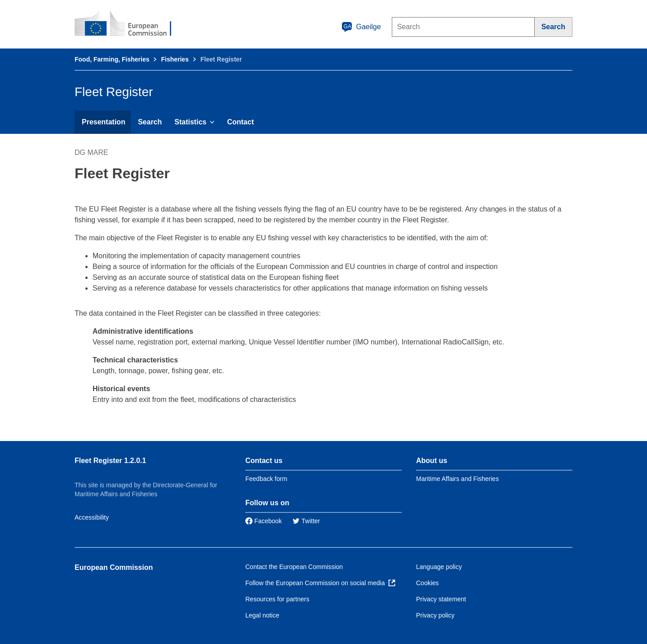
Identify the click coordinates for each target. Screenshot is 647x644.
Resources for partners (277, 599)
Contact (240, 122)
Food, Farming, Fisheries (112, 59)
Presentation (104, 122)
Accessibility (92, 517)
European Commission (114, 567)
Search (150, 122)
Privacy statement (441, 599)
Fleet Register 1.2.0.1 (110, 461)
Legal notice (262, 615)
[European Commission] (129, 24)
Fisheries (175, 59)
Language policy (439, 567)
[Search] (554, 27)
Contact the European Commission (294, 567)
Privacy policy (435, 615)
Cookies (428, 583)
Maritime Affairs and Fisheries (457, 479)
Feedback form (266, 479)
